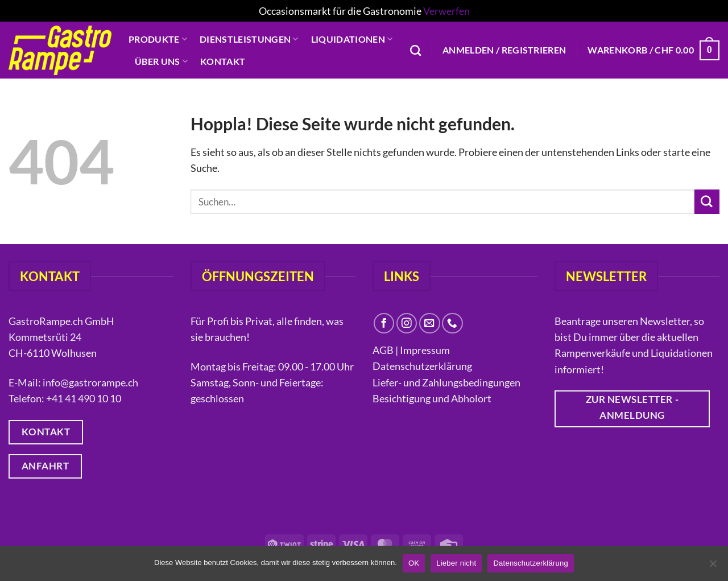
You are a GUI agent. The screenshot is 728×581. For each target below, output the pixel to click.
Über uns (161, 61)
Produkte (158, 39)
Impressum (425, 350)
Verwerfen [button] (446, 11)
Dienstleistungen (249, 39)
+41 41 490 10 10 (84, 398)
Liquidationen (352, 39)
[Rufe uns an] (452, 324)
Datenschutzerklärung (423, 366)
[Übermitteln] (707, 202)
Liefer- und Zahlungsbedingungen (446, 382)
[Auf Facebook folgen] (384, 324)
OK (414, 563)
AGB (383, 350)
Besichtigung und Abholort (432, 398)
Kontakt (223, 61)
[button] (504, 50)
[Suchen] (415, 50)
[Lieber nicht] (713, 567)
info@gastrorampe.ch (90, 382)
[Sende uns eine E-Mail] (430, 324)
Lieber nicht (456, 563)
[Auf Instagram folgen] (407, 324)
